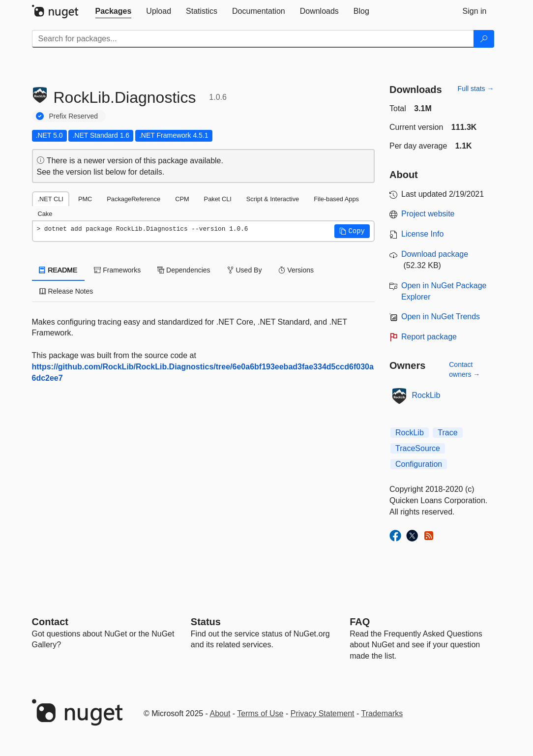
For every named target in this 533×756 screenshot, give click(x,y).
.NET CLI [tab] (51, 199)
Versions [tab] (296, 270)
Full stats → (476, 89)
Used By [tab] (245, 270)
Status (206, 622)
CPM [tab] (182, 199)
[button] (352, 231)
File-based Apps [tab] (336, 199)
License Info (422, 234)
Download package (435, 254)
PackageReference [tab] (133, 199)
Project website (428, 214)
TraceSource (418, 448)
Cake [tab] (45, 214)
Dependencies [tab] (184, 270)
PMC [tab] (85, 199)
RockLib (426, 395)
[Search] (484, 39)
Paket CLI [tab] (218, 199)
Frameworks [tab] (117, 270)
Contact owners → (464, 369)
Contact (50, 622)
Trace (447, 433)
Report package (429, 337)
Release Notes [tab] (66, 291)
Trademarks (382, 713)
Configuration (419, 464)
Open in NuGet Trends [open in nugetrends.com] (441, 317)
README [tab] (59, 270)
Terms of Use (260, 713)
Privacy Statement (323, 713)
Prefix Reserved (74, 116)
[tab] (114, 11)
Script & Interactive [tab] (273, 199)
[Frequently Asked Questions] (360, 622)
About (220, 713)
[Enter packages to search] (253, 39)
